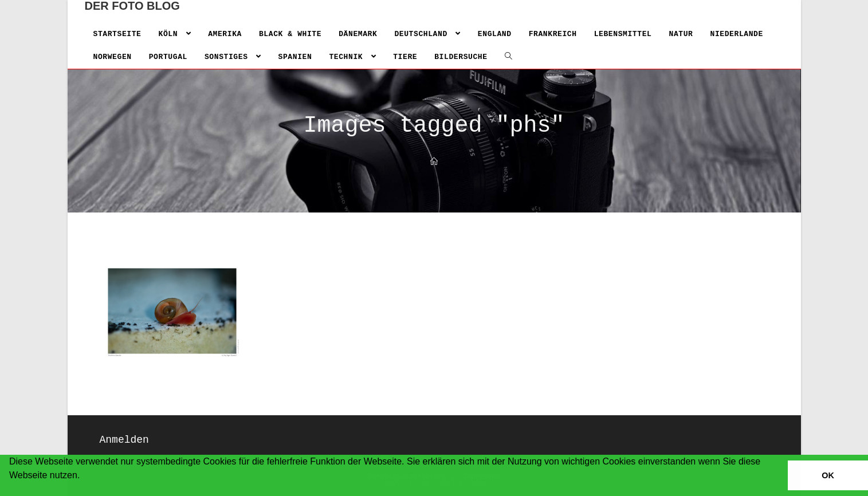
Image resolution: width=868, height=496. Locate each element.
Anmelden (124, 440)
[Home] (434, 162)
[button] (11, 490)
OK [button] (828, 475)
